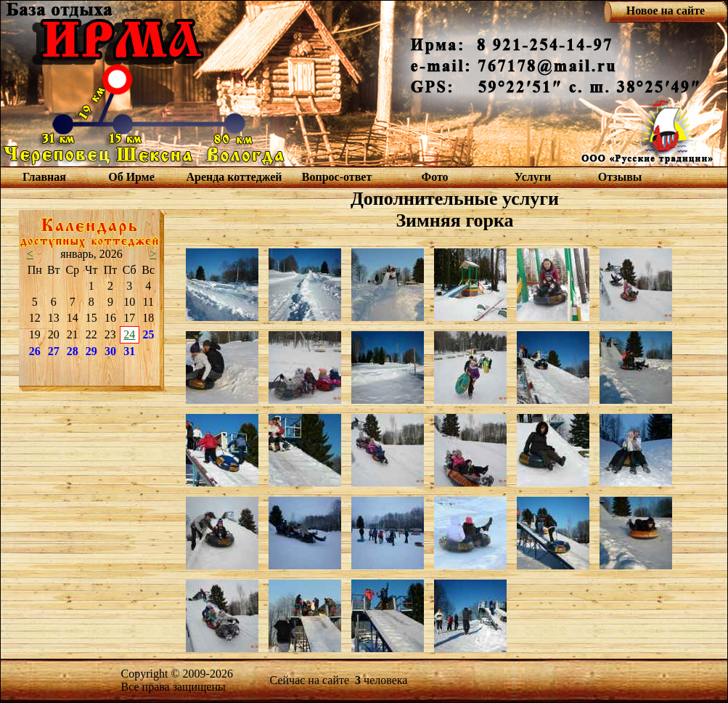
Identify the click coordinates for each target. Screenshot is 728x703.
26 (35, 351)
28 (73, 351)
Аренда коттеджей (234, 177)
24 (129, 334)
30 (110, 351)
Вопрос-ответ (337, 177)
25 (149, 334)
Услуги (533, 177)
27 (54, 351)
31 (129, 351)
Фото (434, 177)
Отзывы (620, 177)
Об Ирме (131, 177)
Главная (44, 177)
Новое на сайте (666, 11)
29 (91, 351)
